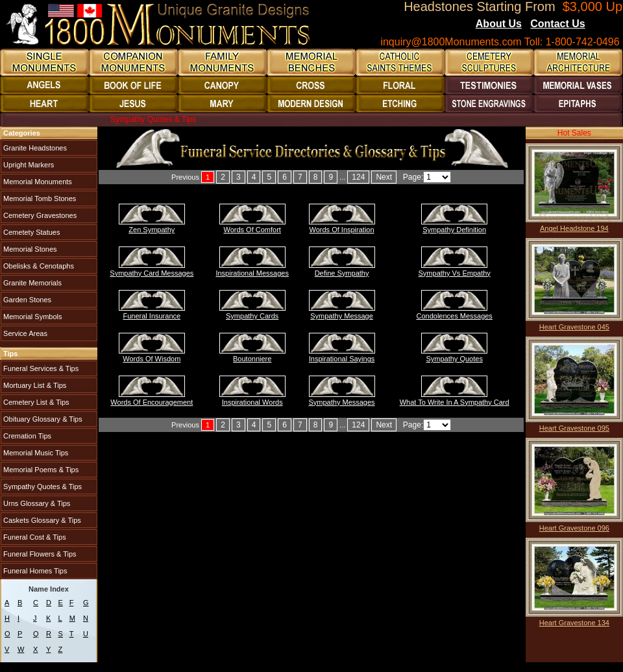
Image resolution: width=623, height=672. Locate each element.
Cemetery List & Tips (35, 402)
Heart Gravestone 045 (574, 327)
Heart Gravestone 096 (574, 528)
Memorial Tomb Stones (39, 198)
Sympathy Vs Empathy (455, 273)
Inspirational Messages (252, 273)
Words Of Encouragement (152, 402)
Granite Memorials (31, 283)
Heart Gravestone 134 (574, 623)
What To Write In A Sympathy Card (455, 402)
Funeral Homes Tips (34, 571)
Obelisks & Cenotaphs (38, 266)
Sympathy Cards (252, 316)
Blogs (603, 25)
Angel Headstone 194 (574, 228)
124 (358, 177)
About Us (499, 24)
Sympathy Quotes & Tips (42, 486)
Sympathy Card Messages (152, 273)
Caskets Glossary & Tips (41, 520)
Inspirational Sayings (342, 359)
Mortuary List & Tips (34, 385)
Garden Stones (26, 300)
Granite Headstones (34, 148)
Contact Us (557, 24)
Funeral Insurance (152, 316)
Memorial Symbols (32, 317)
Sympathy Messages (342, 402)
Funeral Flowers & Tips (39, 554)
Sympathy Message (342, 316)
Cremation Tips (26, 436)
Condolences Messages (454, 316)
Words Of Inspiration (342, 230)
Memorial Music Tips (35, 453)
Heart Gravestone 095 (574, 428)
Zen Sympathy (152, 230)
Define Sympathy (342, 273)
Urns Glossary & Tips (36, 503)
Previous (185, 177)
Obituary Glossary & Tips (42, 419)
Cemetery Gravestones (39, 215)
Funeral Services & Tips (40, 368)
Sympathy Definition (454, 230)
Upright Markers (28, 165)
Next (384, 177)
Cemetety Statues (31, 232)
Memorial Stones (29, 249)
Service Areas (24, 333)
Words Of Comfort (252, 230)
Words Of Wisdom (152, 359)
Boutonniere (252, 359)
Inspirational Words (252, 402)
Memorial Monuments (37, 182)
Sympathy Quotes (454, 359)
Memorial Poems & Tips (40, 470)
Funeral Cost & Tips (34, 537)
